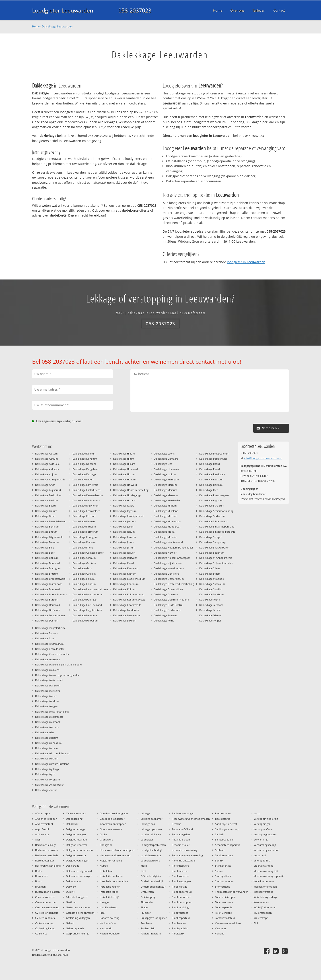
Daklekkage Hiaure (124, 454)
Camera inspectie (45, 897)
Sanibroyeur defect (226, 824)
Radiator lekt (148, 928)
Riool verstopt (180, 913)
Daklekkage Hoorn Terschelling (131, 490)
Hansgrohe (106, 845)
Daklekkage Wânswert (48, 685)
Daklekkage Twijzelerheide (50, 628)
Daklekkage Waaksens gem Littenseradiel (59, 664)
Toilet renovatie (224, 902)
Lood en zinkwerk (151, 834)
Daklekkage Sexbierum (212, 516)
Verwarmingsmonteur (266, 850)
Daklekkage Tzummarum (49, 644)
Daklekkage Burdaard (47, 589)
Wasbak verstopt (263, 892)
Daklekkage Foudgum (85, 537)
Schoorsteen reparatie (228, 845)
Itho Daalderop (109, 907)
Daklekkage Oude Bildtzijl (169, 605)
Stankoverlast (223, 866)
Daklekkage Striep (210, 574)
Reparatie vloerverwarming (187, 855)
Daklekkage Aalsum (46, 454)
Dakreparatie (73, 881)
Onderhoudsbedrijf (152, 881)
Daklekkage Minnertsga (167, 521)
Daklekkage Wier (45, 732)
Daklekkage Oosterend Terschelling (174, 584)
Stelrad (219, 871)
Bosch (39, 881)
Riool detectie (180, 871)
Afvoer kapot (43, 813)
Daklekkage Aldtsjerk (47, 469)
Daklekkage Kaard (123, 563)
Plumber (146, 913)
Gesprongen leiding (77, 933)
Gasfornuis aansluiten (79, 907)
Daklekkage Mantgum (166, 479)
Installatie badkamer (112, 876)
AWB (38, 839)
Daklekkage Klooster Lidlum (129, 579)
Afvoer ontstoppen (46, 819)
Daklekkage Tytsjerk (47, 633)
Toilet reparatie (224, 907)
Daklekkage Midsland (166, 511)
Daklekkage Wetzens (47, 727)
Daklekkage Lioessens (166, 469)
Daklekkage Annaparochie (50, 479)
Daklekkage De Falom (48, 610)
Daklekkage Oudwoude (167, 610)
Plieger (145, 907)
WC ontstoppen (263, 913)
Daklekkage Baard (45, 506)
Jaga (102, 913)
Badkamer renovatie (47, 850)
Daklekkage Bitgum (46, 532)
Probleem (146, 923)
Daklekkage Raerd (210, 469)
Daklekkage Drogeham (85, 469)
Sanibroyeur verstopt (227, 829)
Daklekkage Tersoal (210, 610)
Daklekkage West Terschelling (52, 712)
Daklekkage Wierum (47, 738)
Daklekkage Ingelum (125, 511)
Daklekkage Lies (163, 464)
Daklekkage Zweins (46, 790)
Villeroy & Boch (262, 860)
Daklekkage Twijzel (210, 620)
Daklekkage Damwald (48, 605)
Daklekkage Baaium (46, 500)
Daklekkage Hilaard (124, 464)
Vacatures (221, 928)
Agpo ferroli (42, 829)
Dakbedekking (74, 819)
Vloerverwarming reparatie (269, 876)
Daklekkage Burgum (47, 599)
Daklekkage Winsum (47, 748)
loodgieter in (246, 262)
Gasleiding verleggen (78, 918)
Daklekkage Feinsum (84, 516)
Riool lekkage (180, 887)
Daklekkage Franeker (84, 542)
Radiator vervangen (183, 813)
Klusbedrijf (106, 928)
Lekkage (145, 813)
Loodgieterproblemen (153, 845)
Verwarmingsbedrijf (265, 845)
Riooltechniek (223, 813)
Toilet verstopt (223, 913)
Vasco (257, 813)
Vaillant (219, 933)
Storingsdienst (223, 876)
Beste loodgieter (45, 860)
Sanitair (219, 834)
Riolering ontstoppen (184, 860)
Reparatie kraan (181, 839)
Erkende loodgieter (77, 897)
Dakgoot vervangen (77, 860)
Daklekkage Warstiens (48, 691)
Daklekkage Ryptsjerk (212, 500)
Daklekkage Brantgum (48, 568)
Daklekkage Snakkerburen (214, 547)
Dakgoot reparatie (76, 839)
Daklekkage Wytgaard (48, 779)
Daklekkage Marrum (165, 485)
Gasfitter (71, 902)
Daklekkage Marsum (165, 490)
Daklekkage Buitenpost (48, 584)
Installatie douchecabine (114, 881)
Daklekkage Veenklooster (50, 649)
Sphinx (219, 860)
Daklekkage (73, 866)
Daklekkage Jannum (125, 521)
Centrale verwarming (47, 907)
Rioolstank (178, 933)
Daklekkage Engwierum (86, 506)
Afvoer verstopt (44, 824)
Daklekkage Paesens (165, 615)
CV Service (41, 933)
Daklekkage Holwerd (125, 485)
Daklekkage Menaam (166, 495)
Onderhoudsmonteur (153, 887)
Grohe (103, 834)
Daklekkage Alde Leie (47, 464)
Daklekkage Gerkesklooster (88, 553)
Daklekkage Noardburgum (169, 568)
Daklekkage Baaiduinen (49, 495)
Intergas (104, 902)
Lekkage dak (148, 824)
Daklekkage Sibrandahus (213, 521)
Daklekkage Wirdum (47, 758)
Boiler (39, 871)
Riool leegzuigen (181, 881)
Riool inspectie (180, 876)
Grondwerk (106, 839)
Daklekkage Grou (82, 568)
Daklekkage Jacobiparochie (129, 516)
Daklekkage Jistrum (124, 547)
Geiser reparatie (75, 928)
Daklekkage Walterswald (49, 680)
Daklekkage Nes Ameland (168, 542)
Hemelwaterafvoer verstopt (116, 855)
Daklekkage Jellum (124, 526)
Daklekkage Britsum (47, 574)
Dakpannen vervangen (79, 876)
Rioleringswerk (180, 866)
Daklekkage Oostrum (166, 594)
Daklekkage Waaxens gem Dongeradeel (58, 675)
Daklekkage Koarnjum (126, 584)
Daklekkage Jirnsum (124, 537)
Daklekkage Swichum (211, 594)
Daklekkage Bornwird (47, 563)
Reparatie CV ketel (182, 829)
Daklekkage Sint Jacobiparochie (217, 532)
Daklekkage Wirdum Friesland (52, 764)
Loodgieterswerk (150, 860)
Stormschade (223, 887)
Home (36, 26)
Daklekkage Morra (164, 532)
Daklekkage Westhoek (48, 722)
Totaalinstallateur (225, 918)
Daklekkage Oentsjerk (166, 574)
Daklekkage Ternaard (211, 605)
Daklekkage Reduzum (212, 479)
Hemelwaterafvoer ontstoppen (118, 850)
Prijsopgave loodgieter (154, 918)
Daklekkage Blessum (47, 542)
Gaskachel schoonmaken (80, 913)
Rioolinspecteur (181, 918)
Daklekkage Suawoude (212, 584)
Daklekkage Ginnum (84, 558)
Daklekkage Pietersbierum (214, 454)
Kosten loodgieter (110, 933)
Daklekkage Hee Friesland (87, 605)
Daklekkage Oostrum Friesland (171, 599)
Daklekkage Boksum (47, 558)
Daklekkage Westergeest (49, 717)
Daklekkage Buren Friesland (51, 594)
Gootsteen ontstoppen (113, 824)
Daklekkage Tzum (45, 638)
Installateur (106, 871)
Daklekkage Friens (83, 547)
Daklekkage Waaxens (47, 670)
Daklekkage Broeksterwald (50, 579)
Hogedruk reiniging (111, 860)
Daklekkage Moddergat (167, 526)
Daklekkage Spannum (212, 553)
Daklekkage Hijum (124, 459)
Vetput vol (260, 855)
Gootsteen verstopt (111, 829)
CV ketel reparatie (45, 918)
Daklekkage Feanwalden (86, 511)
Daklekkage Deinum (47, 620)
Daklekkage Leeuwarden (57, 26)
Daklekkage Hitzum (124, 474)
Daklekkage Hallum (83, 579)
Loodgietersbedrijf (151, 850)
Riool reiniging (180, 907)
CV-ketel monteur (76, 813)
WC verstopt (261, 918)
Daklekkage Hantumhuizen (88, 594)
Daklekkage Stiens (210, 568)
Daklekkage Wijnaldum (48, 743)
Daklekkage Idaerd (124, 506)
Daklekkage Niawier (165, 553)
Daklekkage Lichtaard (166, 459)
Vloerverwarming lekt (266, 871)
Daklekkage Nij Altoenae (168, 563)
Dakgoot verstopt (76, 855)
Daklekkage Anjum (46, 474)
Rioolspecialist (180, 928)
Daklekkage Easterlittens (86, 490)
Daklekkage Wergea (46, 706)
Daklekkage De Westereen (50, 615)
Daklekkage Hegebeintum (87, 610)
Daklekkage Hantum (84, 584)
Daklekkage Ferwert (84, 521)
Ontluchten (147, 892)
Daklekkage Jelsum (124, 532)
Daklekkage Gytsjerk (84, 574)
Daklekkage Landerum (126, 610)
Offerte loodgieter (151, 876)
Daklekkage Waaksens (48, 659)
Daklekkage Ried (209, 490)
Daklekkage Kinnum (125, 574)
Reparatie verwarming (184, 850)
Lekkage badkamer (151, 819)
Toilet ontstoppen (225, 897)
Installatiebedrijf (109, 897)
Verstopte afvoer (263, 829)
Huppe (104, 866)
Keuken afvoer (108, 923)
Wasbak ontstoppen (265, 887)
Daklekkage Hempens (85, 615)
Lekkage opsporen (151, 829)
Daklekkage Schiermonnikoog (216, 511)
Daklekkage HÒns (124, 500)
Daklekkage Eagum (83, 479)
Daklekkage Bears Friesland (51, 521)
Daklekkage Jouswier (125, 558)
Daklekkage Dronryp (84, 474)
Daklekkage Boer (45, 553)
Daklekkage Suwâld (210, 589)
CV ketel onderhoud (47, 913)
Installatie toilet (109, 892)
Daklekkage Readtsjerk (212, 474)
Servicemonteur (224, 855)
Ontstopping (148, 897)
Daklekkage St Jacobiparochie (216, 563)
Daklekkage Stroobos (211, 579)
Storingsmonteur (225, 881)
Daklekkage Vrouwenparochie (52, 654)
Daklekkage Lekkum (125, 620)
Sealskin (220, 850)
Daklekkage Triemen (211, 615)
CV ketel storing (44, 923)
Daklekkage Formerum (85, 532)
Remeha (177, 824)
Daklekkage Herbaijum (85, 620)
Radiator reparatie (151, 933)
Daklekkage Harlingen (85, 599)
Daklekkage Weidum (47, 701)
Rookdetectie (223, 819)
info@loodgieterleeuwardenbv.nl (263, 458)
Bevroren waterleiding (48, 866)
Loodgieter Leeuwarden (63, 10)
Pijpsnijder (147, 902)
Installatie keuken (110, 887)
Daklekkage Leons (164, 454)
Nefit (143, 871)
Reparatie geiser (181, 834)
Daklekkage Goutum (84, 563)
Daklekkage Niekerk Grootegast (172, 558)
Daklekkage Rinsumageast (214, 495)
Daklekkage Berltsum (47, 526)
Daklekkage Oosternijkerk (169, 589)
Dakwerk (71, 887)
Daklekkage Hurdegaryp (127, 495)
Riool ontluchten (182, 897)
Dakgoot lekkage (76, 829)
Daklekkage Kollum (124, 589)
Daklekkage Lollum (165, 474)
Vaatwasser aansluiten (228, 923)
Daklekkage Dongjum (85, 459)
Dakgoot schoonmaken (79, 850)
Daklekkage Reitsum (211, 485)
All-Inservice (42, 834)
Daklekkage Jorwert (124, 553)
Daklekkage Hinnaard (126, 469)
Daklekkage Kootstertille (127, 605)
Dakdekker (72, 824)
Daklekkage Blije (45, 547)
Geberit (70, 923)
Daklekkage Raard (210, 464)
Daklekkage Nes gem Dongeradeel (173, 547)
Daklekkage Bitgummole (49, 537)
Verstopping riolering (266, 819)
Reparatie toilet (181, 845)
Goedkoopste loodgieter (114, 813)
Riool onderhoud (182, 892)
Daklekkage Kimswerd (126, 568)
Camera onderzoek (46, 902)
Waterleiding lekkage (266, 897)
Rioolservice (179, 923)
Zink (256, 923)
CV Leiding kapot (45, 928)
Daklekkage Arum (45, 485)
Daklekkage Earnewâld (85, 485)
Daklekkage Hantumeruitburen (90, 589)
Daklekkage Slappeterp (212, 542)
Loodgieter (147, 839)
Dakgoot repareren (77, 845)
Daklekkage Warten (46, 696)
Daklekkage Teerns (210, 599)
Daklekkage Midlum (165, 506)
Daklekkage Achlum (46, 459)
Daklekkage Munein (165, 537)
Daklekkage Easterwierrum (88, 495)
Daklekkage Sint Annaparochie (217, 526)
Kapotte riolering (110, 918)
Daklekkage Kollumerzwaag (129, 599)
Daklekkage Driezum (84, 464)
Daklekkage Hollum (124, 479)
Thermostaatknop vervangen (232, 892)
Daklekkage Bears (45, 516)
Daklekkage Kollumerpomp (129, 594)
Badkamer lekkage (46, 845)
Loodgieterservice (151, 855)
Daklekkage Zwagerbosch (50, 785)
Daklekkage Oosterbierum (169, 579)
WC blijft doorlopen (265, 907)
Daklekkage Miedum (166, 516)
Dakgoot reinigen (76, 834)
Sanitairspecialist (225, 839)
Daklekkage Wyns (45, 774)
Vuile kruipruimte (264, 881)
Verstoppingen (262, 824)
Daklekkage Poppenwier (213, 459)
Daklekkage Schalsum (212, 506)
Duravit (70, 892)
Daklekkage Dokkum (84, 454)
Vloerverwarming (263, 866)
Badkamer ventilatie (47, 855)
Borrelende (42, 876)
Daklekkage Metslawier (167, 500)
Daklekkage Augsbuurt (48, 490)
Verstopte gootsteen (265, 834)
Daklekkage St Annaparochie (216, 558)
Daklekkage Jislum (124, 542)
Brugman (40, 887)
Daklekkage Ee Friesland (86, 500)
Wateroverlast (262, 902)
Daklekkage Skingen (211, 537)
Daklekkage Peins (164, 620)
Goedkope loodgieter (112, 819)
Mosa (144, 866)
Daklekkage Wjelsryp (47, 769)
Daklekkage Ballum (46, 511)
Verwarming (261, 839)
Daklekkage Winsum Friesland (52, 753)
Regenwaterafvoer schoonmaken (191, 819)
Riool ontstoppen (182, 902)
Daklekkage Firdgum (84, 526)
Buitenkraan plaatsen (47, 892)
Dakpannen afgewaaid (79, 871)
